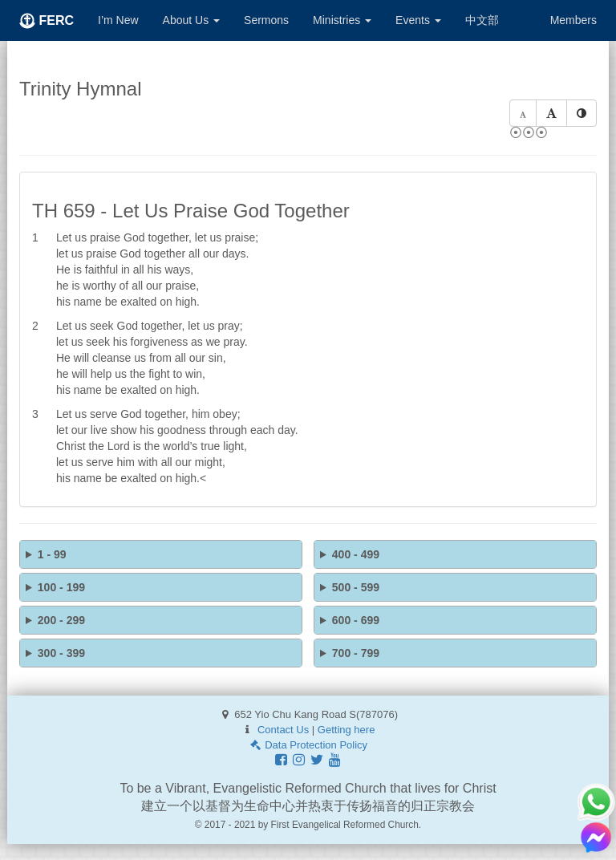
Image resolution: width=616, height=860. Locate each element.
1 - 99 (52, 554)
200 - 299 (61, 620)
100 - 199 (61, 587)
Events (418, 20)
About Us (191, 20)
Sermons (266, 20)
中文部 (482, 20)
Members (573, 20)
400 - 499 (356, 554)
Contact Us (283, 730)
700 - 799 (356, 653)
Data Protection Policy (308, 745)
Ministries (342, 20)
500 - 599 (356, 587)
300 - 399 (61, 653)
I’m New (118, 20)
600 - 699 (356, 620)
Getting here (346, 730)
